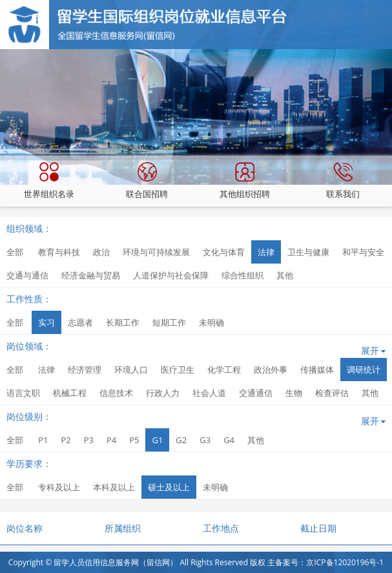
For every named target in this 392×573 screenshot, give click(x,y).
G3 (205, 440)
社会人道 (209, 393)
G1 (157, 440)
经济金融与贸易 (91, 275)
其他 (285, 275)
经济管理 (85, 370)
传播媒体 (317, 370)
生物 (294, 393)
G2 (181, 440)
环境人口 (131, 370)
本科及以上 (114, 487)
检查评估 (332, 393)
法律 (266, 252)
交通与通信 (27, 275)
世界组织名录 (49, 181)
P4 (111, 440)
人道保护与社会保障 (171, 275)
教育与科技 (59, 252)
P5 (134, 440)
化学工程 (224, 370)
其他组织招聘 (245, 181)
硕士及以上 (169, 487)
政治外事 (271, 370)
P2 (66, 440)
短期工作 (169, 322)
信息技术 (116, 393)
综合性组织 (242, 275)
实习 (46, 322)
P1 (43, 440)
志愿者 (80, 322)
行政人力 (163, 393)
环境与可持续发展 (156, 252)
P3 (89, 440)
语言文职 (23, 393)
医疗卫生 (178, 370)
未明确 (211, 322)
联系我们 (343, 181)
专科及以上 (59, 487)
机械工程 (70, 393)
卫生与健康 (308, 252)
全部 (15, 252)
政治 (101, 252)
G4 (229, 440)
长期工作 (123, 322)
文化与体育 (224, 252)
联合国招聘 (147, 181)
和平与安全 (363, 252)
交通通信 (256, 393)
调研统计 (364, 370)
